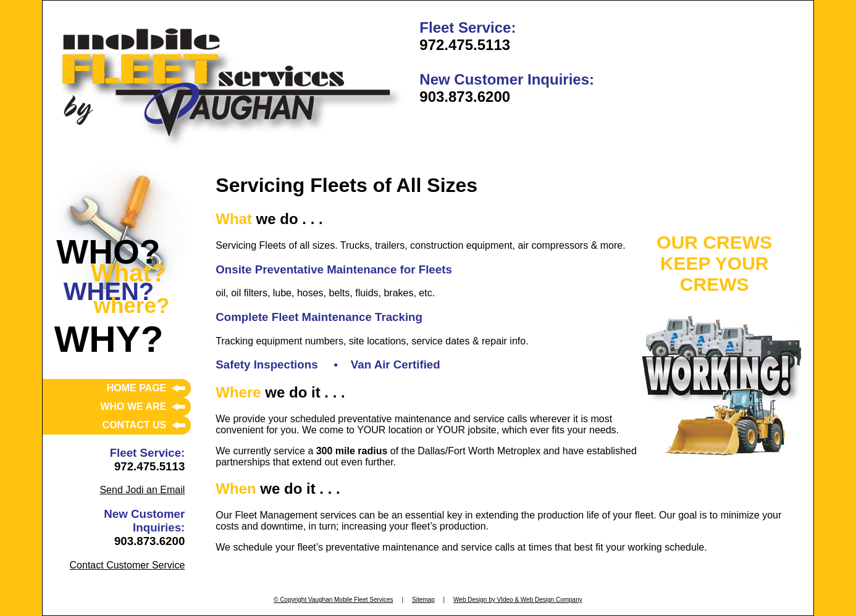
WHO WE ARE (133, 406)
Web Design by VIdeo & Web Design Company (518, 600)
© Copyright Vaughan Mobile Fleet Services (333, 600)
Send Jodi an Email (142, 490)
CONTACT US (135, 425)
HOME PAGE (137, 388)
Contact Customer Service (128, 565)
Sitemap (423, 600)
